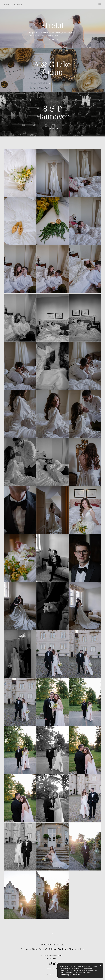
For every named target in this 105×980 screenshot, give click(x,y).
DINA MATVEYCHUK (13, 5)
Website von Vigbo (52, 975)
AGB (56, 969)
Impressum (51, 969)
